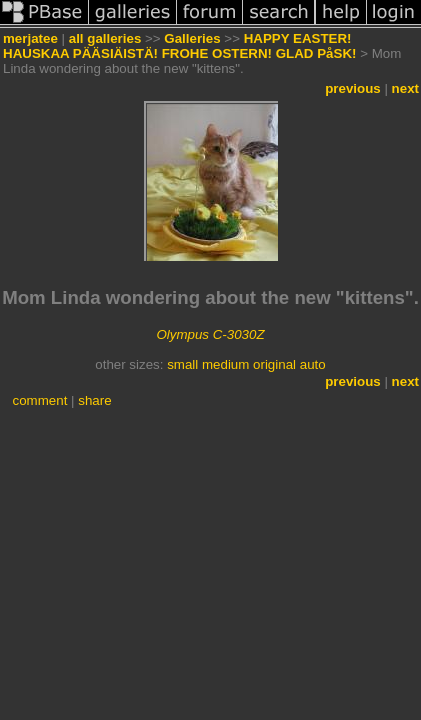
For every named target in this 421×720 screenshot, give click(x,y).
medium (225, 364)
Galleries (192, 38)
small (182, 364)
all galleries (105, 38)
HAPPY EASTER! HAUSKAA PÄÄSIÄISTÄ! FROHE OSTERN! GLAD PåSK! (179, 46)
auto (313, 364)
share (94, 400)
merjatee (30, 38)
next (405, 88)
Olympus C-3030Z (210, 334)
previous (353, 88)
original (274, 364)
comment (40, 400)
